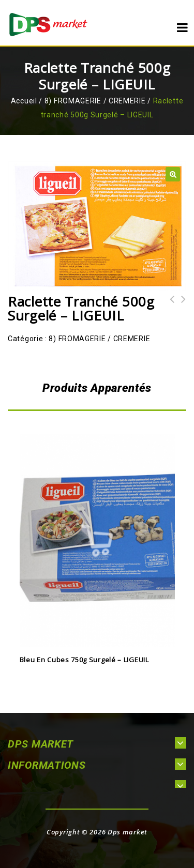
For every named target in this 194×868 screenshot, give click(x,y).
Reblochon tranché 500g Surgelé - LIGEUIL (169, 313)
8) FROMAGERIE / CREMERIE (95, 101)
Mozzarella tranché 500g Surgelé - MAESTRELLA (181, 313)
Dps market (128, 832)
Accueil (24, 101)
